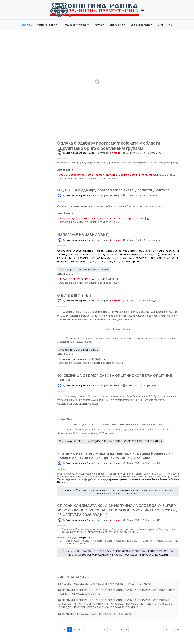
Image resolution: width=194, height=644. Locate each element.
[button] (47, 25)
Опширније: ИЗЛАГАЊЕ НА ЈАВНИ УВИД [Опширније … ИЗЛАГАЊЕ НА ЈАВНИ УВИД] (84, 269)
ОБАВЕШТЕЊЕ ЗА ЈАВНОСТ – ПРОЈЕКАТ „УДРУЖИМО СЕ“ (97, 614)
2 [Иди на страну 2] (74, 629)
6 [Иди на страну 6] (95, 629)
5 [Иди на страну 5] (90, 629)
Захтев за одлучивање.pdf (75, 359)
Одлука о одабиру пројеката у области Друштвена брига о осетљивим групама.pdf (109, 175)
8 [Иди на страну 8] (105, 629)
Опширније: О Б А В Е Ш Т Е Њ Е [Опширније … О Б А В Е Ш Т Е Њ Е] (79, 350)
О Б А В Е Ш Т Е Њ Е (74, 295)
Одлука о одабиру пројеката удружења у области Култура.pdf (96, 218)
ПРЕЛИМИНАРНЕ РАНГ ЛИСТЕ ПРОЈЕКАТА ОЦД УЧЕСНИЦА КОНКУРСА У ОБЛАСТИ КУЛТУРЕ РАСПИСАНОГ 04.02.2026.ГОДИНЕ (118, 592)
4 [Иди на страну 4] (84, 629)
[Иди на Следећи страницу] (121, 629)
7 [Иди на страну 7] (100, 629)
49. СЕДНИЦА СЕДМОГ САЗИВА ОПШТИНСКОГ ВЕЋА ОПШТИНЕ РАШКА (106, 584)
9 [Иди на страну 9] (110, 629)
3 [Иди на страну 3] (79, 629)
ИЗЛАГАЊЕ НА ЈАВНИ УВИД (83, 235)
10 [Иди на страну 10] (116, 629)
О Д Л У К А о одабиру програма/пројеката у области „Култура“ (114, 190)
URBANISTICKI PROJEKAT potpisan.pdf (82, 279)
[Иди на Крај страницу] (126, 629)
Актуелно (115, 153)
